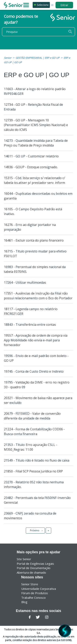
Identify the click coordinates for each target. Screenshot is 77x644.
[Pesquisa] (38, 32)
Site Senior (24, 559)
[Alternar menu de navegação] (52, 5)
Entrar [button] (64, 5)
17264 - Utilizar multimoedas (25, 282)
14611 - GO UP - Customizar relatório (31, 156)
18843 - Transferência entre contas (30, 325)
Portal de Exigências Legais (35, 564)
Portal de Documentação (34, 568)
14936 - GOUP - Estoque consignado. (31, 167)
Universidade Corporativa (39, 589)
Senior (8, 58)
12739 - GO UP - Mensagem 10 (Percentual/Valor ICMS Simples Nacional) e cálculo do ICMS (36, 125)
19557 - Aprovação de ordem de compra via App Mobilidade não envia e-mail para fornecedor (36, 340)
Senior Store (30, 584)
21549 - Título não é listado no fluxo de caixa (37, 460)
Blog (24, 602)
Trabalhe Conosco (33, 598)
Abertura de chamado (31, 572)
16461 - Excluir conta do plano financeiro (34, 240)
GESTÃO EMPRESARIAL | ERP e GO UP (38, 58)
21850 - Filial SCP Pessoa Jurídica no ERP (33, 471)
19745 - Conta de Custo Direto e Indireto (34, 371)
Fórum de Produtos (35, 593)
